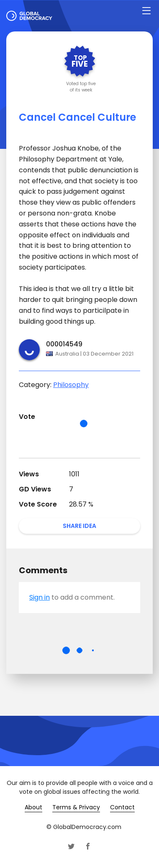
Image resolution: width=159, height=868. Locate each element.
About (33, 807)
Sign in (40, 597)
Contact (122, 807)
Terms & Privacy (76, 807)
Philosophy (71, 385)
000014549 (64, 344)
